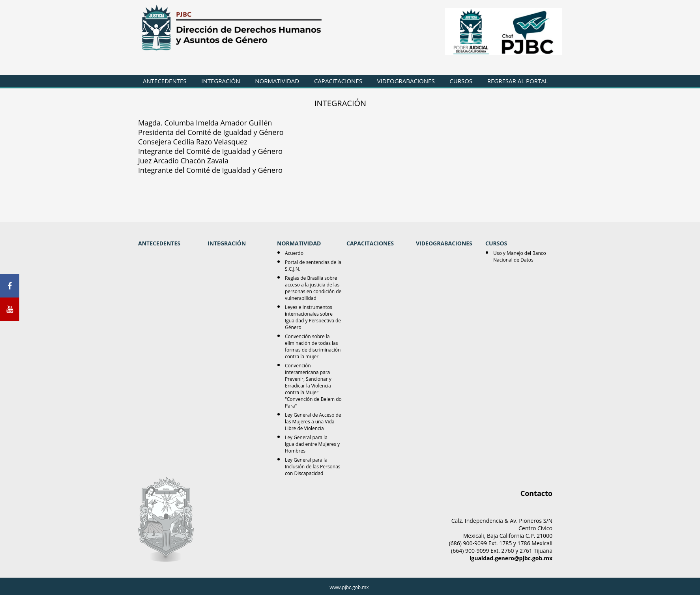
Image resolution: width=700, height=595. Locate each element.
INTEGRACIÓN (221, 81)
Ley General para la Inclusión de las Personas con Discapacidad (313, 467)
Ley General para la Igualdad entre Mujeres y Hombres (312, 444)
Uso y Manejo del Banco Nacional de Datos (520, 256)
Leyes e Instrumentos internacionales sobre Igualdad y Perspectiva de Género (313, 317)
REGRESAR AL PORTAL (518, 81)
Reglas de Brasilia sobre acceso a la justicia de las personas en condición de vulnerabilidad (313, 288)
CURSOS (461, 81)
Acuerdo (294, 253)
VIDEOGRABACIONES (406, 81)
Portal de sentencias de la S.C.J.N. (313, 266)
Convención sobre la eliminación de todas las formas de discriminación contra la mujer (313, 346)
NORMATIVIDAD (277, 81)
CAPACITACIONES (338, 81)
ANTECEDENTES (165, 81)
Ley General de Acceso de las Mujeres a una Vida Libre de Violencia (313, 422)
